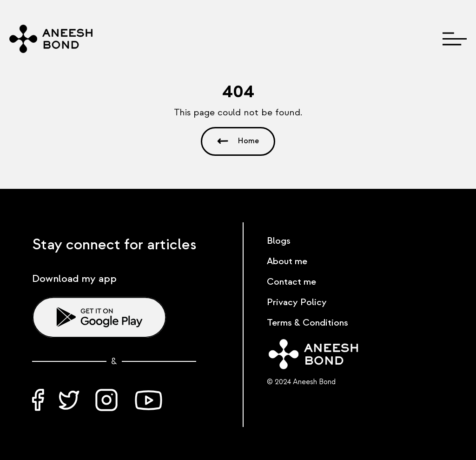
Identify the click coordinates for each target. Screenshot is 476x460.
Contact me (291, 282)
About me (287, 261)
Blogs (279, 241)
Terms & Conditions (307, 323)
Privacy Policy (297, 302)
